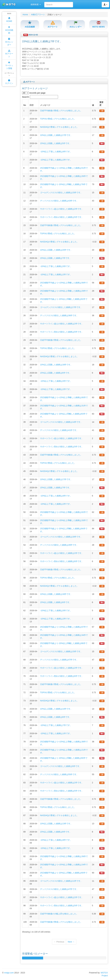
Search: (40, 97)
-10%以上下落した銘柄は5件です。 (56, 266)
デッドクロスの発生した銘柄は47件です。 (59, 660)
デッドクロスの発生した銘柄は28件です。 (59, 545)
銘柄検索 (36, 4)
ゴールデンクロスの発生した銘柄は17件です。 (61, 307)
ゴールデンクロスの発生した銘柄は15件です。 (61, 193)
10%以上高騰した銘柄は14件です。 (56, 709)
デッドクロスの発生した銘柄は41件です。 (59, 430)
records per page (34, 93)
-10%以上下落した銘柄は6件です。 (56, 152)
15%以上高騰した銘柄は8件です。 (56, 717)
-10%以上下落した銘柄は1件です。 (56, 733)
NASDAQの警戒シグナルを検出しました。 (59, 127)
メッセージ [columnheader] (45, 105)
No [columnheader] (25, 105)
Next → (71, 942)
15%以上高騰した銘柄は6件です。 (56, 373)
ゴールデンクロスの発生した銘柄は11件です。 (61, 881)
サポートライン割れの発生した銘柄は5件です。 (62, 217)
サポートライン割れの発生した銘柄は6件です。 (62, 561)
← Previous (59, 942)
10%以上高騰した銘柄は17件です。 (56, 135)
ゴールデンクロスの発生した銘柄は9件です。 (61, 766)
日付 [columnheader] (32, 105)
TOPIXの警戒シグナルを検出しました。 (58, 119)
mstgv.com (9, 973)
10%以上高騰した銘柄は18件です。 (56, 365)
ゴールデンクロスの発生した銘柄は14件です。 (61, 422)
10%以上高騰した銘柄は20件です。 (56, 250)
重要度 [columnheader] (101, 104)
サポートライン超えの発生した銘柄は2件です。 (62, 209)
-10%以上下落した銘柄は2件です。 (56, 160)
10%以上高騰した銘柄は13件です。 (56, 824)
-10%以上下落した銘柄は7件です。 (56, 725)
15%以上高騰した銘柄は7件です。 (56, 258)
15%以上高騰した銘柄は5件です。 (56, 143)
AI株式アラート (38, 15)
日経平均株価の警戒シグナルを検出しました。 (61, 111)
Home (25, 15)
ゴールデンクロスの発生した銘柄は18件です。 (61, 537)
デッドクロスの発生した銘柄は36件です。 (59, 315)
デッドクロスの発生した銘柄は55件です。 (59, 774)
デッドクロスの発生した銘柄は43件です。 (59, 201)
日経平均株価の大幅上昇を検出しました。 (59, 914)
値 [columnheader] (93, 105)
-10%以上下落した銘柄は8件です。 (56, 840)
